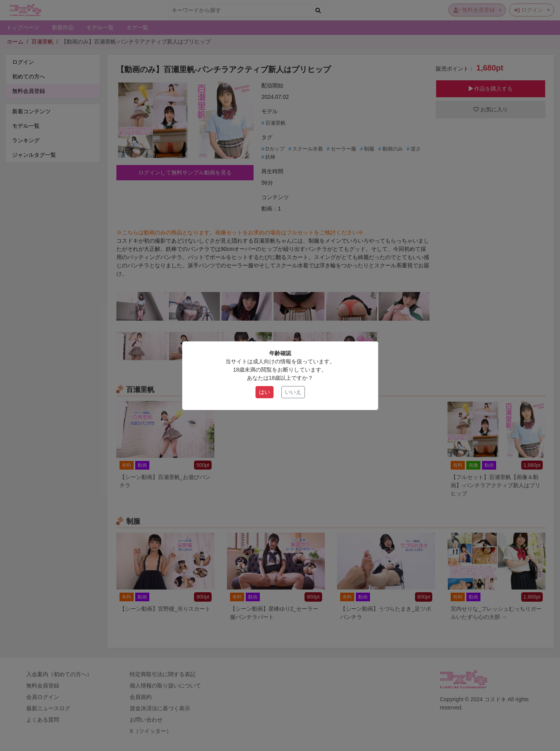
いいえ (293, 392)
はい (265, 392)
